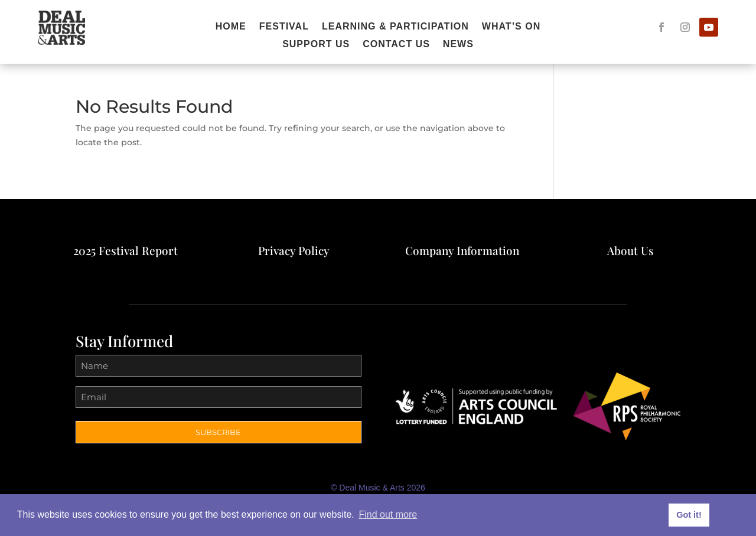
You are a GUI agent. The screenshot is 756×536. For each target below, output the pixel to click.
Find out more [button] (388, 514)
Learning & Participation (395, 27)
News (458, 45)
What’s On (511, 27)
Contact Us (396, 45)
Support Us (316, 45)
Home (231, 27)
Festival (284, 27)
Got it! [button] (689, 515)
